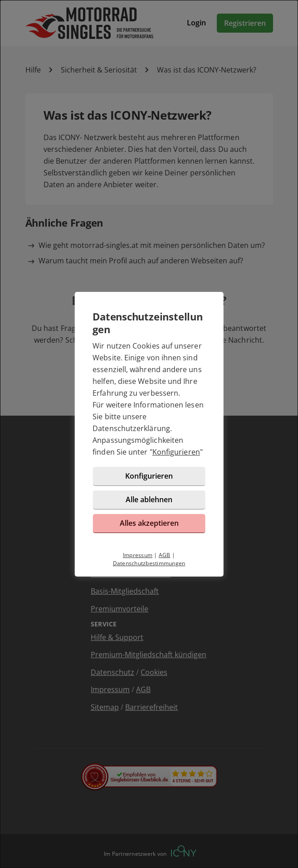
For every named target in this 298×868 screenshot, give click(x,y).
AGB (165, 555)
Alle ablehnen (149, 499)
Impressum (138, 555)
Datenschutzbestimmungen (149, 563)
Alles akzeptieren (149, 523)
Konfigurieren (176, 452)
